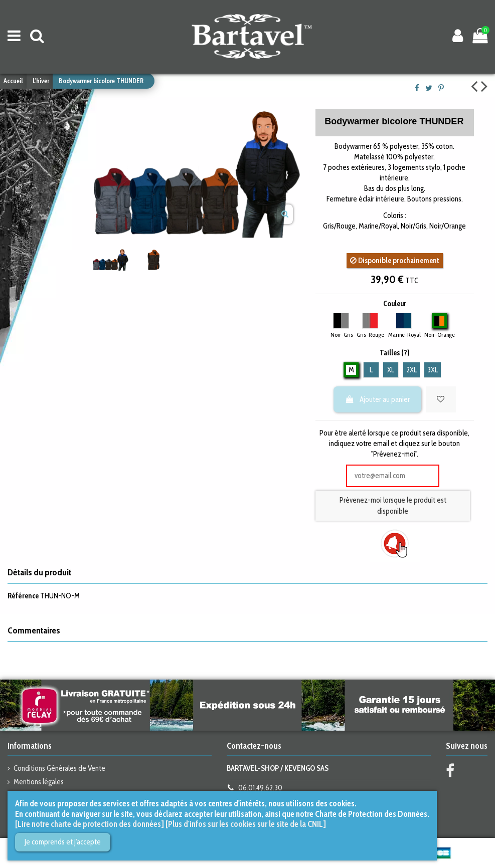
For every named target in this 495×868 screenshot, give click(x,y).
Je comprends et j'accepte (63, 842)
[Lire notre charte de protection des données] (90, 824)
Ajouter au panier (377, 399)
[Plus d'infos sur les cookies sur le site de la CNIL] (246, 824)
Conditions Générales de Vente (59, 768)
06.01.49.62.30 (260, 788)
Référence (23, 596)
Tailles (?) (395, 353)
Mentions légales (39, 782)
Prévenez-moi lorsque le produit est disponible (393, 506)
